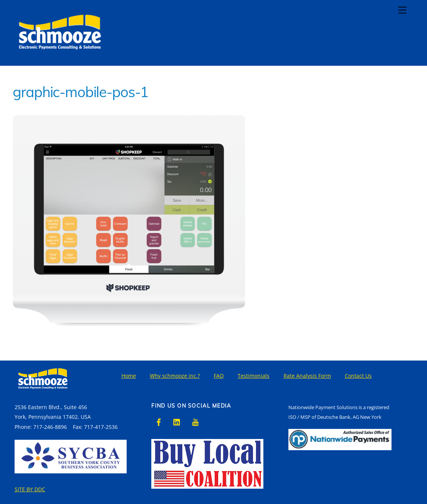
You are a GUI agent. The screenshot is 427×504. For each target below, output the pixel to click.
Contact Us (358, 376)
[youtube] (195, 421)
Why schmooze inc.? (175, 376)
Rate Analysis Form (307, 376)
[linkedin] (177, 421)
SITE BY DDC (30, 489)
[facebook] (159, 421)
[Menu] (402, 10)
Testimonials (253, 376)
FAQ (219, 376)
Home (129, 376)
